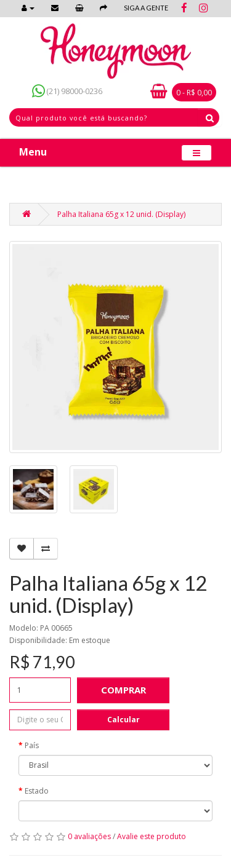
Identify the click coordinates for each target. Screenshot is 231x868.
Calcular (124, 720)
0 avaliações (89, 836)
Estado (37, 791)
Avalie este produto (152, 836)
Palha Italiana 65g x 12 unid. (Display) (121, 214)
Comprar (124, 690)
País (32, 745)
